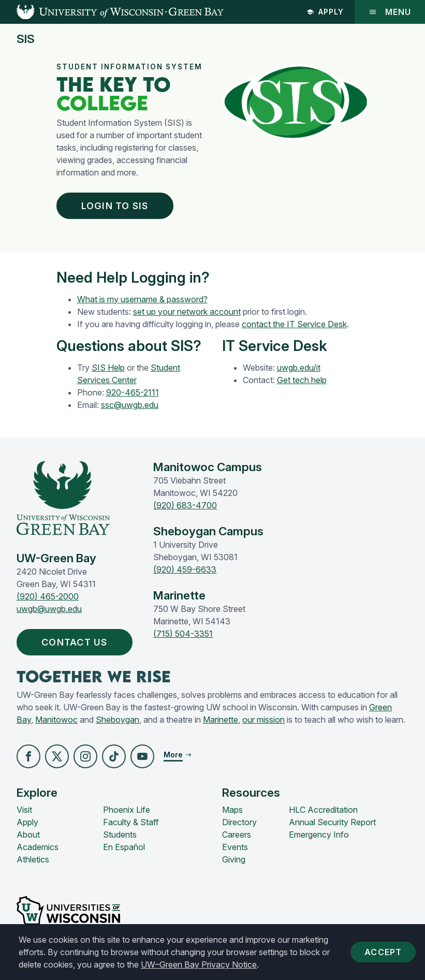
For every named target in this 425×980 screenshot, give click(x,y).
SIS (26, 39)
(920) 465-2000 (48, 596)
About (28, 835)
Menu (390, 12)
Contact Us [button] (77, 642)
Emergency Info (319, 835)
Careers (237, 835)
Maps (232, 810)
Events (235, 847)
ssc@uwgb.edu (130, 405)
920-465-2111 (133, 392)
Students (120, 835)
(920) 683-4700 (185, 505)
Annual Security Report (332, 822)
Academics (38, 847)
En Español (124, 847)
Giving (234, 859)
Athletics (33, 859)
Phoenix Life (127, 810)
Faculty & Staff (131, 822)
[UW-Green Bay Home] (112, 12)
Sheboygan (118, 720)
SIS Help (108, 368)
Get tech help (302, 380)
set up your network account (187, 312)
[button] (28, 756)
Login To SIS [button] (117, 206)
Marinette (221, 720)
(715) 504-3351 (183, 634)
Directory (239, 822)
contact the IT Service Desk (294, 324)
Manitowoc (56, 720)
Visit (24, 810)
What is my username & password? (142, 299)
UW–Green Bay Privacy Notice (199, 964)
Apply (325, 12)
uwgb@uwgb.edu (49, 609)
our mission (263, 720)
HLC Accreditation (323, 810)
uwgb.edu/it (299, 368)
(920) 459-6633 (185, 569)
